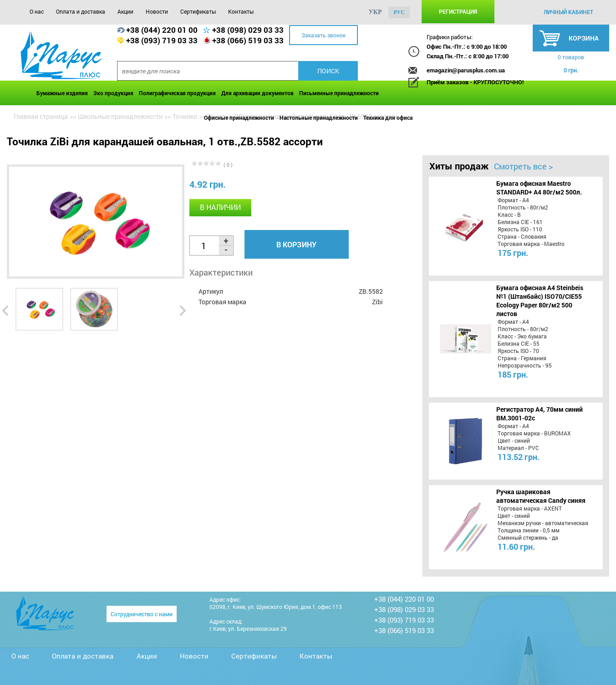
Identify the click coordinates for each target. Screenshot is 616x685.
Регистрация (458, 11)
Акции (125, 11)
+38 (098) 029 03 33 (248, 30)
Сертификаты (198, 11)
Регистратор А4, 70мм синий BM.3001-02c (540, 414)
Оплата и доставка (81, 11)
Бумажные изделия (62, 93)
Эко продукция (113, 93)
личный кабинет (568, 12)
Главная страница (41, 116)
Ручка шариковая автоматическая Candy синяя (541, 496)
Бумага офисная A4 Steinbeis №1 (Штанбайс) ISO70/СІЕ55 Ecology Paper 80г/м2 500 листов (540, 301)
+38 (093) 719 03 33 (162, 40)
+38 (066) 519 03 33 (248, 40)
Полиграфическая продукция (177, 93)
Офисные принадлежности (239, 118)
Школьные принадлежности (120, 116)
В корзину (296, 244)
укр (375, 12)
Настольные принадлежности (319, 118)
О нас (37, 11)
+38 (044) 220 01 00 (162, 30)
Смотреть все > (523, 166)
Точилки (185, 116)
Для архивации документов (257, 93)
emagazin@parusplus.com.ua (466, 70)
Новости (157, 11)
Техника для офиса (388, 118)
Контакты (241, 11)
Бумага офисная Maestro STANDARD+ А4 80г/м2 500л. (539, 188)
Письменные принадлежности (339, 93)
